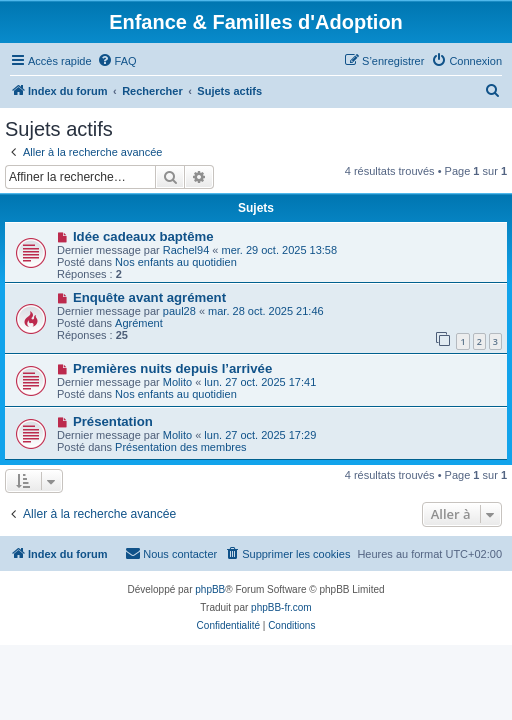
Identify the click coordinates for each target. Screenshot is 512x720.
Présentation (113, 421)
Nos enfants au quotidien (176, 262)
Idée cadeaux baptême (143, 236)
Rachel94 (186, 250)
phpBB (210, 589)
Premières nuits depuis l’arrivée (172, 368)
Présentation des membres (180, 447)
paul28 (179, 311)
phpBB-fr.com (281, 607)
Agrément (139, 323)
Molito (177, 382)
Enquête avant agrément (149, 297)
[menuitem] (117, 61)
